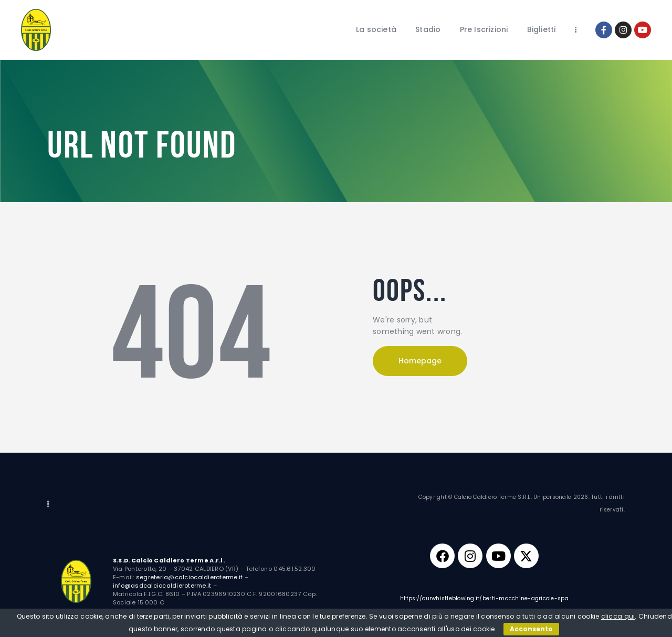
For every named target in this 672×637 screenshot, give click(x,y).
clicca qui (618, 616)
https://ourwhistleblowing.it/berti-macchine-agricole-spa (484, 601)
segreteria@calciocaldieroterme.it (190, 577)
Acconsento (531, 629)
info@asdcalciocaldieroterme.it (162, 586)
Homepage (420, 361)
